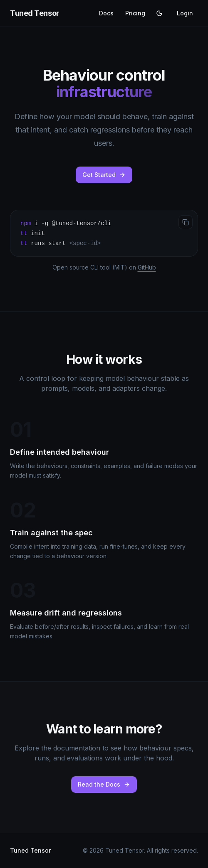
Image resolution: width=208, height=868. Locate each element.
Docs (106, 13)
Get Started (104, 175)
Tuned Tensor (35, 13)
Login (185, 13)
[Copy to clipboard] (186, 222)
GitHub (147, 267)
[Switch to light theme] (159, 13)
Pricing (135, 13)
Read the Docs (104, 784)
